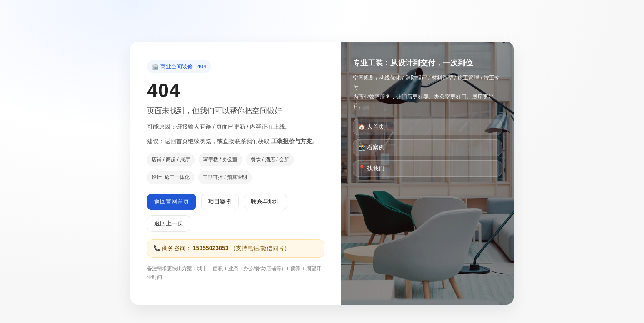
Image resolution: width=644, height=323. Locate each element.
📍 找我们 (371, 168)
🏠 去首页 (371, 127)
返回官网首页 (172, 201)
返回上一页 (169, 223)
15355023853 (211, 248)
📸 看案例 (371, 147)
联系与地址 (265, 201)
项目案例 (220, 201)
